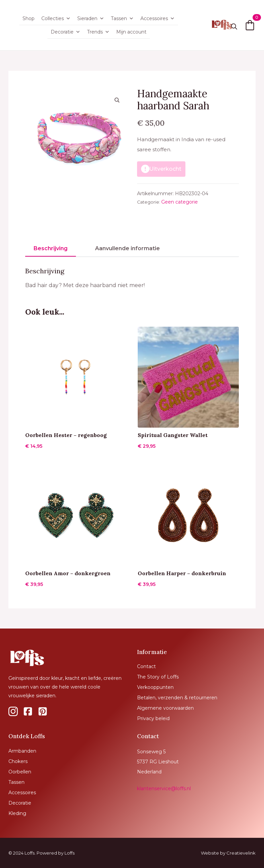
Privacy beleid (153, 718)
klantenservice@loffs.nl (164, 789)
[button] (117, 100)
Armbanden (22, 751)
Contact (146, 666)
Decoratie (65, 32)
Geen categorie (180, 202)
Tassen (122, 18)
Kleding (17, 813)
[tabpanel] (132, 279)
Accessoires (158, 18)
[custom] (13, 711)
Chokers (18, 761)
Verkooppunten (155, 687)
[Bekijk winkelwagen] (250, 25)
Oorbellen (20, 772)
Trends (98, 32)
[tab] (51, 249)
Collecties (56, 18)
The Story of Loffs (158, 677)
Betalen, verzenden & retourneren (177, 698)
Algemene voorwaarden (165, 708)
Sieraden (91, 18)
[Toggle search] (234, 26)
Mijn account (131, 32)
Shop (29, 18)
